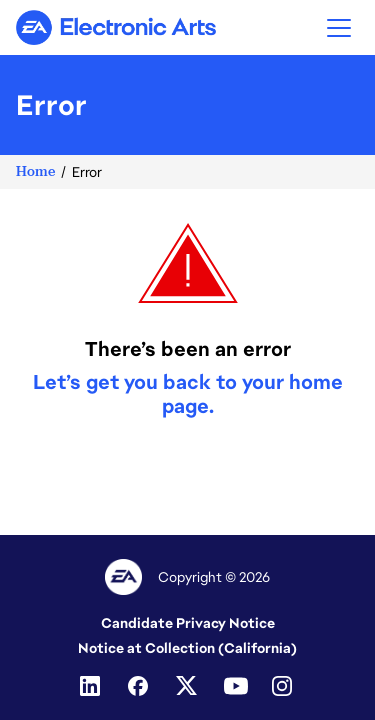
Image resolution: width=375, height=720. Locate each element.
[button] (339, 27)
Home (35, 171)
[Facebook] (140, 686)
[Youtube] (236, 686)
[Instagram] (284, 686)
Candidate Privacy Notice (188, 623)
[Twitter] (188, 686)
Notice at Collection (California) (187, 648)
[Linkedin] (92, 686)
